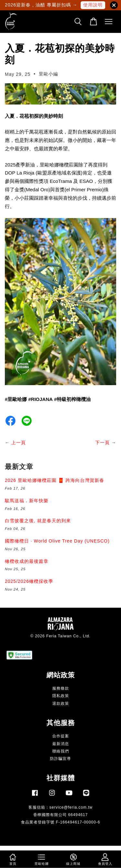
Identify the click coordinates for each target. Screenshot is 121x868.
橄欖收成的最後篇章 (27, 561)
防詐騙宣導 (60, 759)
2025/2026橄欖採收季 (29, 581)
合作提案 (61, 736)
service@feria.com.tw (71, 807)
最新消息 (61, 744)
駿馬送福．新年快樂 (27, 501)
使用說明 (93, 5)
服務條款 (61, 688)
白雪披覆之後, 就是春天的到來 (38, 521)
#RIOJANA (41, 399)
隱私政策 (61, 696)
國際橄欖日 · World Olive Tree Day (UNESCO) (57, 541)
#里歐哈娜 (16, 399)
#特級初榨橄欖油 (72, 399)
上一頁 (19, 443)
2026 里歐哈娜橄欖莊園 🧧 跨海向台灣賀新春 (55, 480)
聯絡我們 (61, 751)
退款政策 (61, 703)
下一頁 (102, 443)
